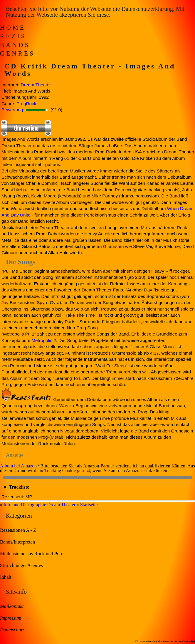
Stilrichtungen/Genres (21, 565)
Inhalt (6, 577)
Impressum (11, 618)
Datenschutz (12, 630)
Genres (17, 53)
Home (13, 28)
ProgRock (26, 104)
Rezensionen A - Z (18, 530)
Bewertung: (13, 110)
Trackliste (19, 487)
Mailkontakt (12, 606)
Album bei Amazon (18, 466)
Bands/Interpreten (17, 542)
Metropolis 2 (44, 340)
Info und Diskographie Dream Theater (39, 505)
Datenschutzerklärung (147, 9)
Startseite (89, 505)
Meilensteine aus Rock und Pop (31, 554)
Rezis (13, 36)
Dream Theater (36, 85)
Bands (15, 45)
